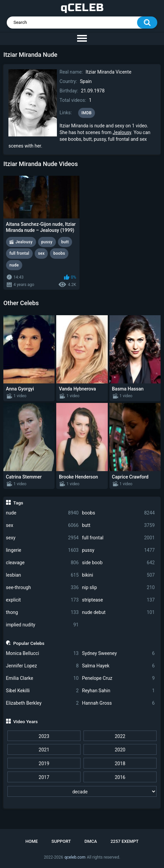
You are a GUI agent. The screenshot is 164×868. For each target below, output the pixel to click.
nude (42, 513)
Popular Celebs (29, 643)
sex (42, 525)
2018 (120, 763)
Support (61, 841)
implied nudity (42, 625)
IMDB (87, 113)
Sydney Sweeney (119, 653)
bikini (119, 575)
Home (32, 841)
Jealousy (122, 132)
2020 (120, 750)
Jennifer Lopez (42, 666)
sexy (42, 538)
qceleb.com (75, 857)
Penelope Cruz (119, 678)
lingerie (42, 550)
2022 (120, 736)
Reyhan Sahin (119, 691)
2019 (44, 763)
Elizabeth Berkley (42, 703)
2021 (44, 750)
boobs (119, 513)
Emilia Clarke (42, 678)
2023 (44, 736)
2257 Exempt (124, 841)
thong (42, 612)
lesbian (42, 575)
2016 (120, 777)
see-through (42, 588)
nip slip (119, 588)
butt (119, 525)
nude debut (119, 612)
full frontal (119, 538)
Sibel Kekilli (42, 691)
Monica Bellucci (42, 653)
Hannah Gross (119, 703)
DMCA (91, 841)
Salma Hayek (119, 666)
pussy (119, 550)
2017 (44, 777)
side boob (119, 563)
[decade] (82, 791)
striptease (119, 600)
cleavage (42, 563)
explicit (42, 600)
